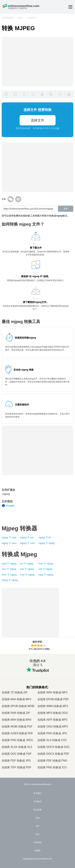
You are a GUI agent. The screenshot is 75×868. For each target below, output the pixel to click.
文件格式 (37, 802)
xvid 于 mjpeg (27, 575)
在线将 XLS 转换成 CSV (52, 740)
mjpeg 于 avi (27, 537)
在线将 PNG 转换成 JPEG (17, 740)
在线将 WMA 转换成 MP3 (53, 706)
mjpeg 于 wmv (9, 543)
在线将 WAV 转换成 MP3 (52, 692)
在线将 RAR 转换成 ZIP (16, 713)
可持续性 (37, 842)
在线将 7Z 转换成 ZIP (15, 692)
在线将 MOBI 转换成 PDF (17, 727)
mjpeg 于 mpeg (47, 543)
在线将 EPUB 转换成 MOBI (18, 706)
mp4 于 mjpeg (9, 564)
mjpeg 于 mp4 (9, 537)
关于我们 (37, 793)
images (10, 506)
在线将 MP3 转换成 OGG (53, 713)
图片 (21, 18)
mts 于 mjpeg (27, 569)
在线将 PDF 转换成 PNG (52, 761)
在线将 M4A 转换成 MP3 (16, 699)
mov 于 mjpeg (9, 569)
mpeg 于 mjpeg (10, 580)
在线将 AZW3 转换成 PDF (17, 733)
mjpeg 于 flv (45, 537)
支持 (37, 818)
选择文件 (37, 120)
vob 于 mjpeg (46, 569)
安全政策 (37, 810)
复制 (66, 209)
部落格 (37, 851)
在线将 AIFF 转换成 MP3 (52, 720)
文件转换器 (8, 18)
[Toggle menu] (70, 7)
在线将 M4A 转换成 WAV (17, 720)
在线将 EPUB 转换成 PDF (53, 699)
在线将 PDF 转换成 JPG (16, 761)
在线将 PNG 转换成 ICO (52, 767)
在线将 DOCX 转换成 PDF (53, 754)
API (38, 826)
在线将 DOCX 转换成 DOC (54, 747)
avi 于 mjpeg (27, 564)
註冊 (57, 128)
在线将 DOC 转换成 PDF (17, 754)
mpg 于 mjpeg (46, 575)
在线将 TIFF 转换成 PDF (16, 767)
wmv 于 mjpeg (9, 575)
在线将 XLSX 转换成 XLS (17, 747)
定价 (37, 834)
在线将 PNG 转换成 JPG (52, 733)
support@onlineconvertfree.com (38, 859)
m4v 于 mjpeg (46, 564)
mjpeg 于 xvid (27, 543)
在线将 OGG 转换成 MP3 (53, 727)
